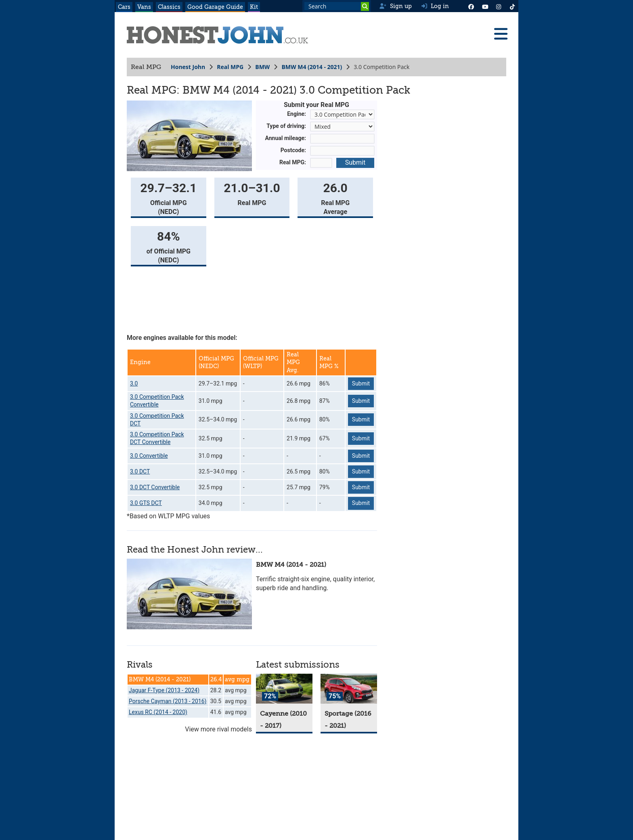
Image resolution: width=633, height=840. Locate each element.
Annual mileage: (286, 138)
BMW (262, 67)
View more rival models (218, 729)
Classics (169, 7)
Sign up (395, 6)
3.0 (134, 383)
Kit (254, 7)
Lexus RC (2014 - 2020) (158, 712)
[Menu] (501, 34)
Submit (355, 162)
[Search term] (337, 6)
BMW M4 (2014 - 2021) (312, 67)
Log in (435, 6)
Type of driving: (286, 126)
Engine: (297, 114)
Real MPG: (293, 162)
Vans (144, 7)
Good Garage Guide (215, 7)
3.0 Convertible (149, 456)
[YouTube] (485, 6)
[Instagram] (499, 6)
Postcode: (293, 150)
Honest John (188, 67)
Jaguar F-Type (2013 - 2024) (164, 690)
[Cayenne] (284, 689)
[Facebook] (471, 6)
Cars (124, 7)
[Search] (365, 6)
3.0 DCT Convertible (155, 487)
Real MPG (230, 67)
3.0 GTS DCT (146, 503)
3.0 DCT (140, 471)
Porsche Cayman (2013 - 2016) (168, 701)
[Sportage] (349, 689)
